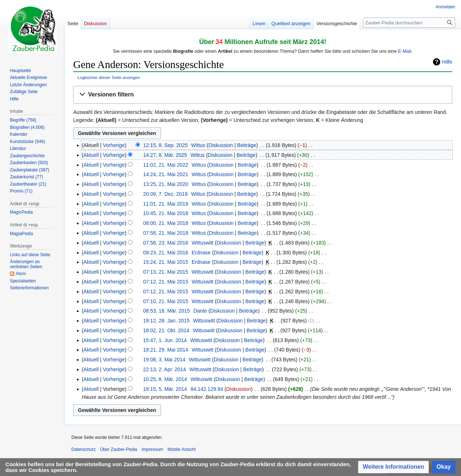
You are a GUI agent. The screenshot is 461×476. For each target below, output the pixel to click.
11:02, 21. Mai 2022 (166, 165)
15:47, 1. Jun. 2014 (165, 340)
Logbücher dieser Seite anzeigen (109, 77)
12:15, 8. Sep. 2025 (165, 145)
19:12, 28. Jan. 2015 (166, 321)
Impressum (152, 449)
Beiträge (247, 145)
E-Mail (405, 51)
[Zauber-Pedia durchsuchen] (409, 23)
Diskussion (221, 145)
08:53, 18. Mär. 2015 (166, 311)
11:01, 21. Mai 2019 (166, 204)
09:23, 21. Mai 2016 (166, 253)
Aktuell (91, 155)
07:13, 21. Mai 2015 (166, 272)
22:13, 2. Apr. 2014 (165, 369)
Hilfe (447, 62)
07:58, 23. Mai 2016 (166, 243)
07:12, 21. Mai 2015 (166, 282)
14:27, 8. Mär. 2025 (165, 155)
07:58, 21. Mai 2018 (166, 233)
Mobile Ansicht (182, 449)
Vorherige (114, 145)
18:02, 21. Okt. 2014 (166, 330)
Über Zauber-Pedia (119, 449)
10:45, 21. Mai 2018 (166, 213)
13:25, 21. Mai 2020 (166, 184)
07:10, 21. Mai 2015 (166, 301)
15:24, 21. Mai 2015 (166, 262)
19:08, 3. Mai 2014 (164, 360)
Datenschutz (84, 449)
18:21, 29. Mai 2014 (166, 350)
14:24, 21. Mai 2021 (166, 174)
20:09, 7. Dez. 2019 (165, 194)
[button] (263, 95)
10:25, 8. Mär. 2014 (165, 379)
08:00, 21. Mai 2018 (166, 223)
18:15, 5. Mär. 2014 (165, 389)
